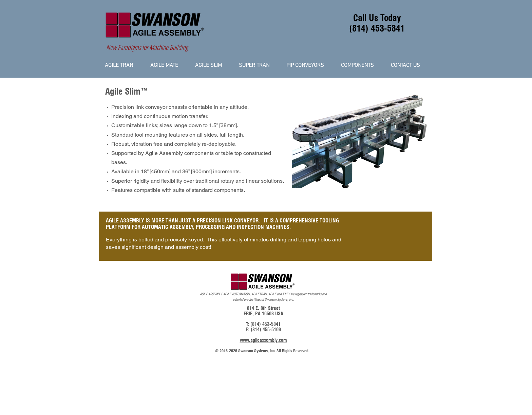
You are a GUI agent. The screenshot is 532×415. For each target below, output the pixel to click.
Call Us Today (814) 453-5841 (377, 23)
